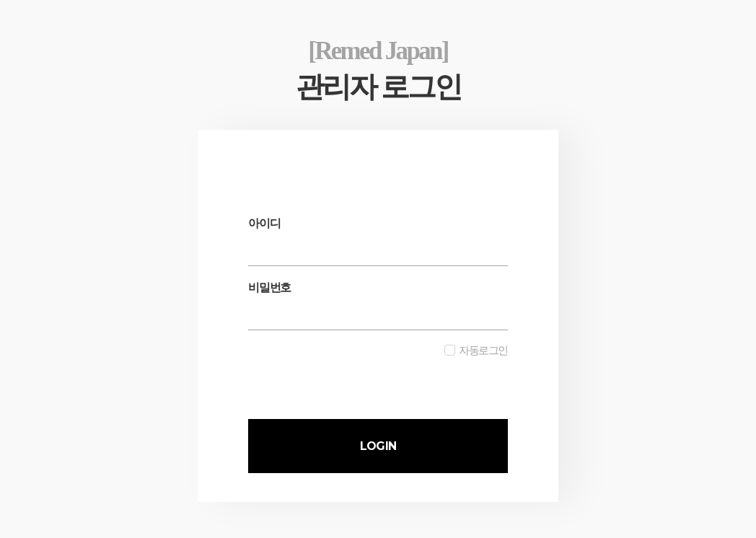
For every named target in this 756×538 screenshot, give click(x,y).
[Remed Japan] (378, 51)
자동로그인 (476, 350)
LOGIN (378, 446)
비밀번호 (269, 287)
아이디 (264, 223)
